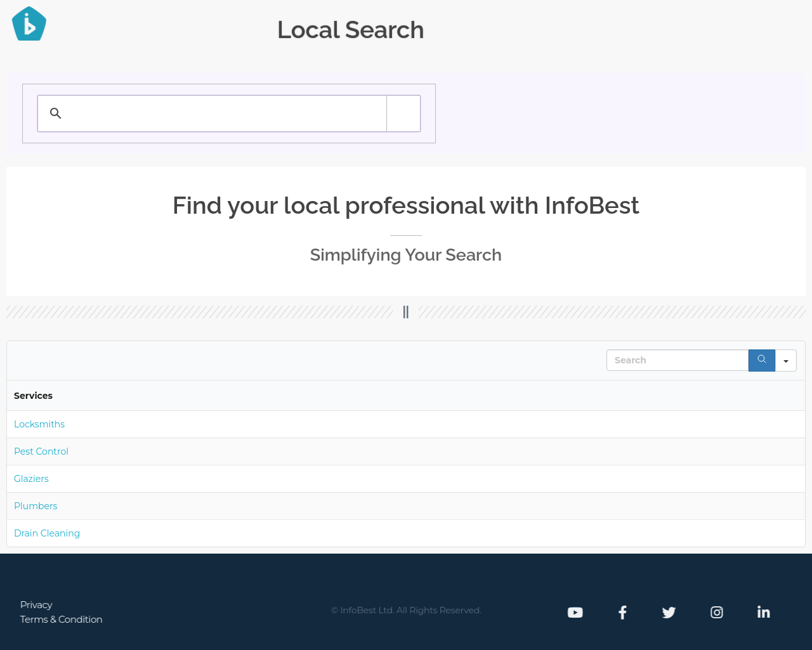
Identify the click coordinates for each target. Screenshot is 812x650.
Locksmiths (39, 424)
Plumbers (36, 506)
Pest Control (41, 452)
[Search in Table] (678, 360)
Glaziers (31, 479)
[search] (200, 114)
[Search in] (786, 361)
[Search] (762, 361)
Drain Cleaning (47, 533)
